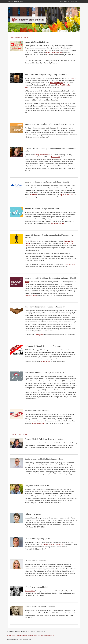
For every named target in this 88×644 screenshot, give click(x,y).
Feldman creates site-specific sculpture (40, 607)
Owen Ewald (55, 157)
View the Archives (49, 636)
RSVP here (33, 195)
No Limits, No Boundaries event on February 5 (43, 346)
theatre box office (69, 264)
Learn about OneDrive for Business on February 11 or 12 (47, 182)
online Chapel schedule (54, 52)
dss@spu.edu (46, 361)
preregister (39, 335)
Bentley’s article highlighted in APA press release (44, 459)
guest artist (73, 78)
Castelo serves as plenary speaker (38, 538)
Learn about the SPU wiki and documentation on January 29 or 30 (50, 278)
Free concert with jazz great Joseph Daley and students (46, 74)
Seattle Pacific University (69, 2)
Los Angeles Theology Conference (51, 544)
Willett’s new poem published (36, 587)
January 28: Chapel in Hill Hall (37, 42)
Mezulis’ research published (36, 561)
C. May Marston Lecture (42, 155)
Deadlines (25, 636)
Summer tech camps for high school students (42, 208)
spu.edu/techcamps (57, 223)
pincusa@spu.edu (67, 195)
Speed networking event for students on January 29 (45, 307)
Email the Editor (39, 636)
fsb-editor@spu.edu (38, 423)
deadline (37, 410)
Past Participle (30, 591)
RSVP (27, 282)
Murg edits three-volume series (37, 485)
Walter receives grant (33, 514)
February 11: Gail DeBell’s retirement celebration (44, 439)
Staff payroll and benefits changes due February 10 (45, 373)
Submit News (11, 636)
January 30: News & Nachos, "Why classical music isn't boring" (50, 124)
